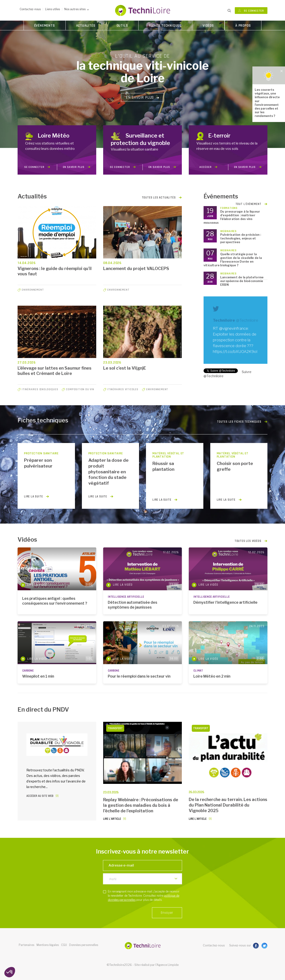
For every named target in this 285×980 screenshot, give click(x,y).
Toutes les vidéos (251, 541)
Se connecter (251, 11)
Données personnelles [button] (84, 945)
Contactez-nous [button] (30, 9)
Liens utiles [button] (53, 9)
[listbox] (142, 879)
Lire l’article (112, 819)
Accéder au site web (40, 796)
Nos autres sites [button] (77, 9)
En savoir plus (142, 97)
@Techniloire (247, 320)
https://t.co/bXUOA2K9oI (235, 352)
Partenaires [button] (26, 945)
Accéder (208, 167)
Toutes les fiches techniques (242, 422)
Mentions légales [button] (48, 945)
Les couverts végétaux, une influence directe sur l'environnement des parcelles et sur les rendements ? (267, 103)
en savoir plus (77, 167)
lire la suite (37, 496)
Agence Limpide (168, 965)
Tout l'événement (251, 204)
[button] (10, 972)
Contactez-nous (214, 945)
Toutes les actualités (162, 198)
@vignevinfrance (234, 328)
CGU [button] (64, 945)
